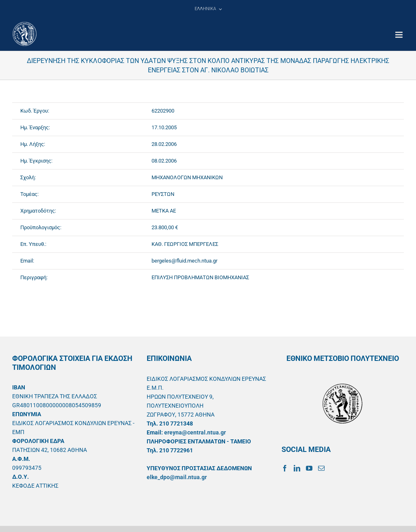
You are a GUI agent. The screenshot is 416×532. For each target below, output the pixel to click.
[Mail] (321, 468)
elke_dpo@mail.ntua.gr (177, 477)
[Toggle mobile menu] (400, 35)
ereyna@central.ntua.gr (195, 432)
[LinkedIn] (297, 468)
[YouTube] (309, 468)
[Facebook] (285, 468)
